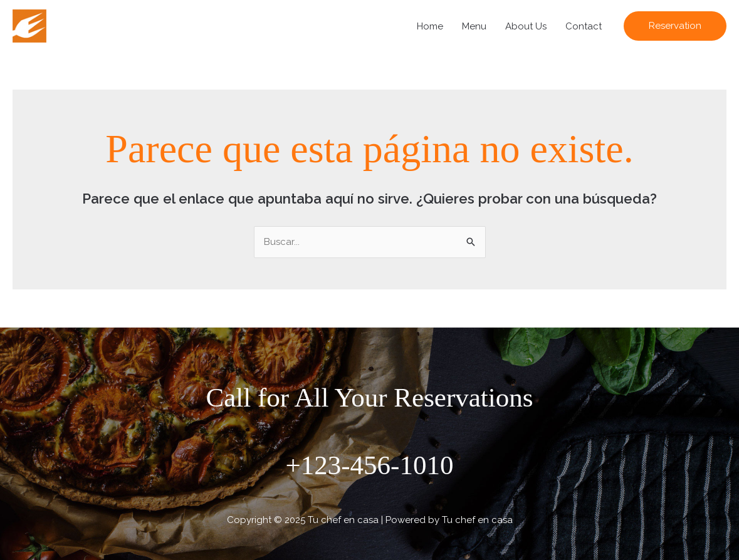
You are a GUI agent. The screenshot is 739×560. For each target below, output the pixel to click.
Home (430, 26)
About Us (526, 26)
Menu (474, 26)
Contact (584, 26)
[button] (675, 26)
